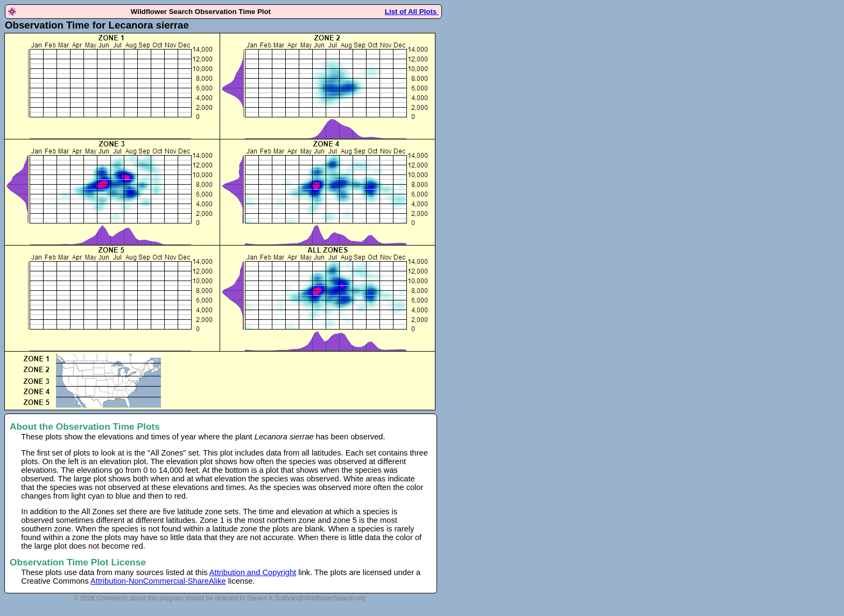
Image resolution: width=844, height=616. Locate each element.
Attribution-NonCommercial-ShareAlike (158, 581)
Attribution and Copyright (253, 572)
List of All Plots (412, 12)
